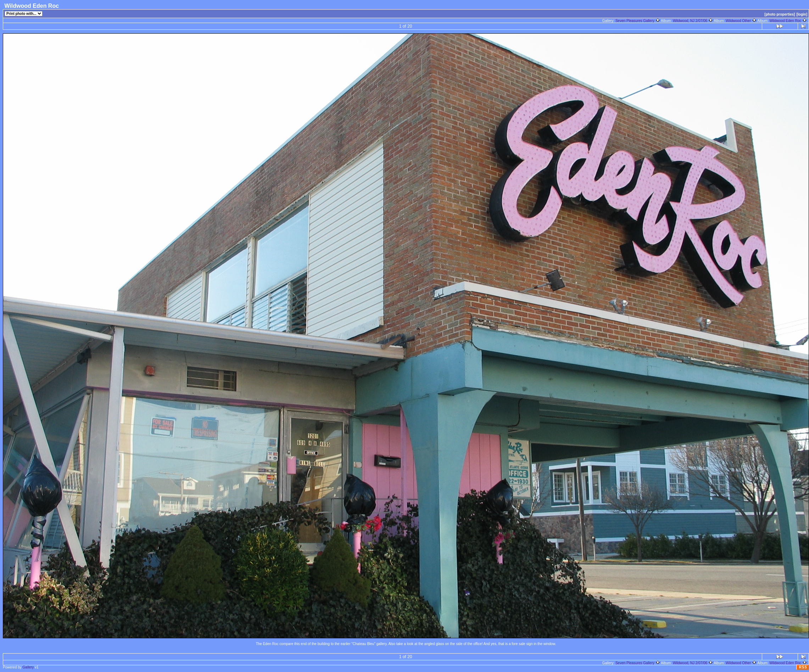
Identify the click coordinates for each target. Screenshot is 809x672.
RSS (803, 667)
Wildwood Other (741, 21)
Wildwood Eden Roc (788, 21)
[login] (802, 14)
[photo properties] (780, 14)
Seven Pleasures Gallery (638, 21)
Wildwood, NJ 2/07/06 (693, 21)
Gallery (28, 667)
